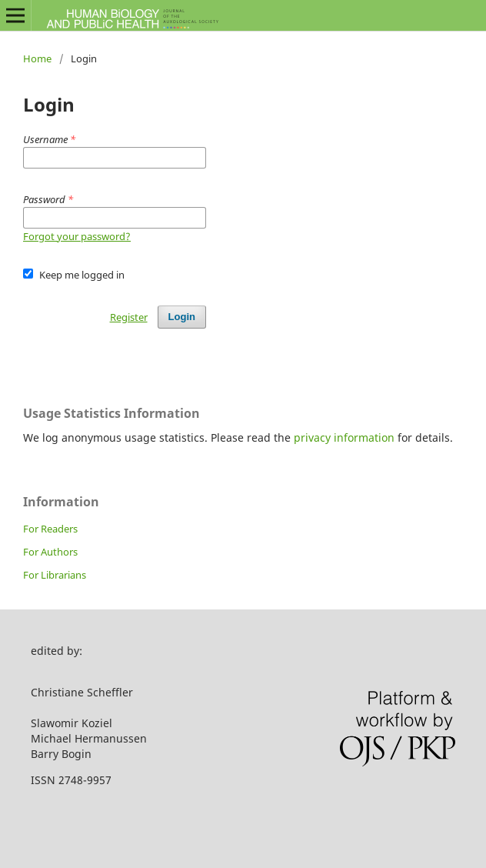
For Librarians (55, 575)
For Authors (50, 552)
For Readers (50, 529)
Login (182, 317)
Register (129, 317)
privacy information (344, 437)
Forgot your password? (77, 236)
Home (37, 58)
